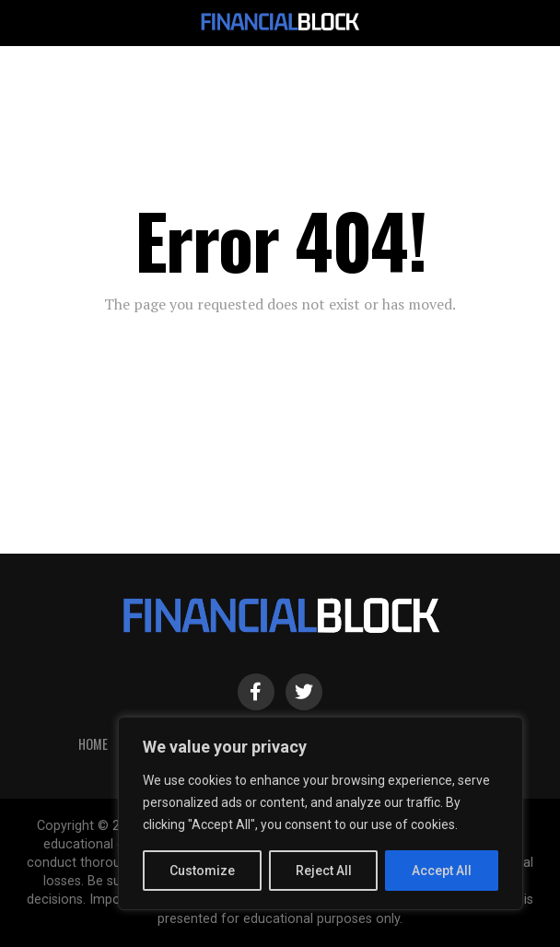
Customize (202, 871)
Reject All (324, 871)
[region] (321, 813)
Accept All (442, 871)
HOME (93, 744)
